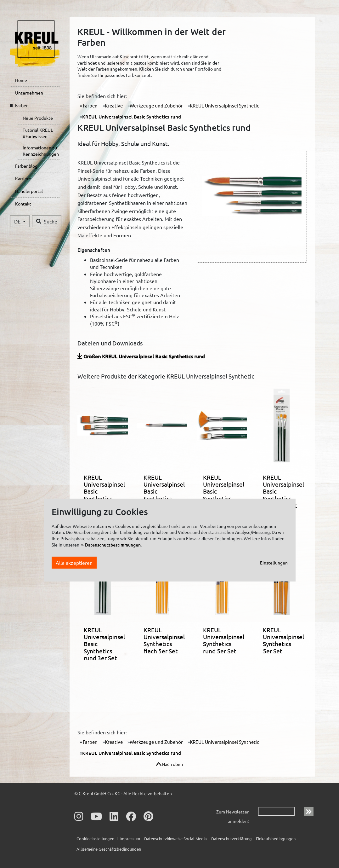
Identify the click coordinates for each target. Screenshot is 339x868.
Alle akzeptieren (74, 563)
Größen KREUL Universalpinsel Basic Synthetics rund (144, 356)
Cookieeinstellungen (96, 839)
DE (18, 221)
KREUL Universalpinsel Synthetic (224, 105)
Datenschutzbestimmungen (113, 545)
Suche (47, 221)
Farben (22, 105)
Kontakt (23, 204)
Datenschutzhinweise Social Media (175, 839)
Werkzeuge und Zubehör (156, 105)
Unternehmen (29, 93)
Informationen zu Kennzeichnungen (41, 151)
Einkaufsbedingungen (276, 839)
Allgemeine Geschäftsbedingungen (109, 849)
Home (21, 80)
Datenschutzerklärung (232, 839)
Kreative (114, 105)
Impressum (130, 839)
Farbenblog (26, 166)
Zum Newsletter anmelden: (232, 816)
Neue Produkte (38, 118)
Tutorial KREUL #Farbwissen (38, 133)
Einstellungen (274, 563)
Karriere (23, 178)
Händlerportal (29, 191)
